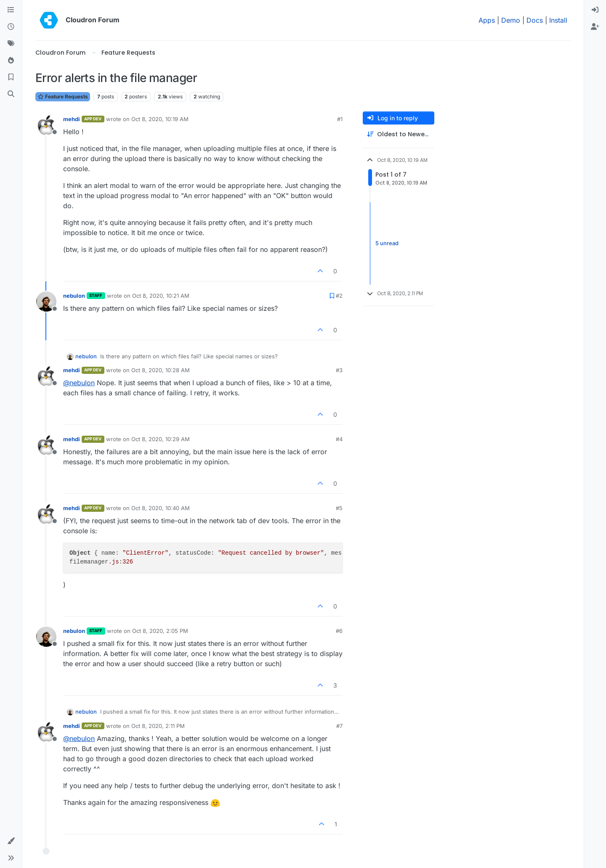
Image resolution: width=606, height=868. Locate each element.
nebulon (74, 296)
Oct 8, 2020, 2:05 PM (160, 631)
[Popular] (11, 61)
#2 (339, 296)
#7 (339, 726)
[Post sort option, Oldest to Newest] (399, 134)
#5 (339, 508)
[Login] (595, 10)
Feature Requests (63, 97)
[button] (11, 841)
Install (558, 20)
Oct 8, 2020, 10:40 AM (161, 508)
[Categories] (11, 10)
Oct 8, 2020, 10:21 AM (161, 296)
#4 (339, 439)
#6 (339, 631)
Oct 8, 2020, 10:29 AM (161, 439)
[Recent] (11, 27)
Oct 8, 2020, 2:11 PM (158, 726)
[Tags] (11, 44)
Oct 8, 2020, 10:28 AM (161, 370)
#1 (340, 119)
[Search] (11, 94)
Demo (511, 20)
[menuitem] (595, 10)
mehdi (72, 119)
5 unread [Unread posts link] (387, 243)
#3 (339, 370)
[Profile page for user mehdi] (46, 125)
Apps (487, 20)
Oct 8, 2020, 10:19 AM (160, 119)
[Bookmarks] (11, 77)
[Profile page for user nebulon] (46, 302)
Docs (535, 20)
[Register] (595, 27)
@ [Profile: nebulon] (79, 383)
